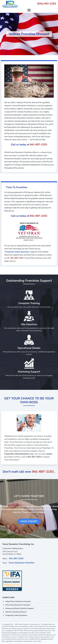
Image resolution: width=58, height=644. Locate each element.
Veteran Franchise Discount (16, 612)
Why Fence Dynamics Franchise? (18, 605)
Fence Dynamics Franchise (22, 563)
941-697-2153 (39, 145)
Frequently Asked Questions (17, 252)
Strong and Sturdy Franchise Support (20, 608)
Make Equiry (29, 521)
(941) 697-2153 (47, 4)
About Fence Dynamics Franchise (18, 601)
